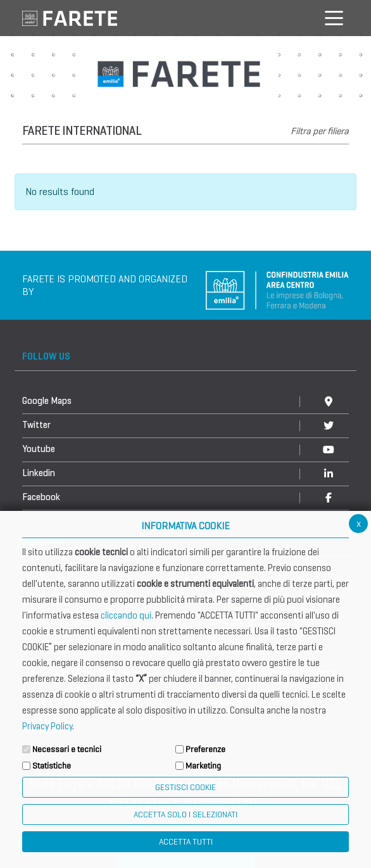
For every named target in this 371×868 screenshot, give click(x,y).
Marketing (203, 766)
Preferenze (205, 749)
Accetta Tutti (186, 842)
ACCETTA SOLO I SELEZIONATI (185, 815)
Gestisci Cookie (185, 787)
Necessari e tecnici (67, 749)
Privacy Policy (47, 726)
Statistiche (52, 766)
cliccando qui (126, 615)
